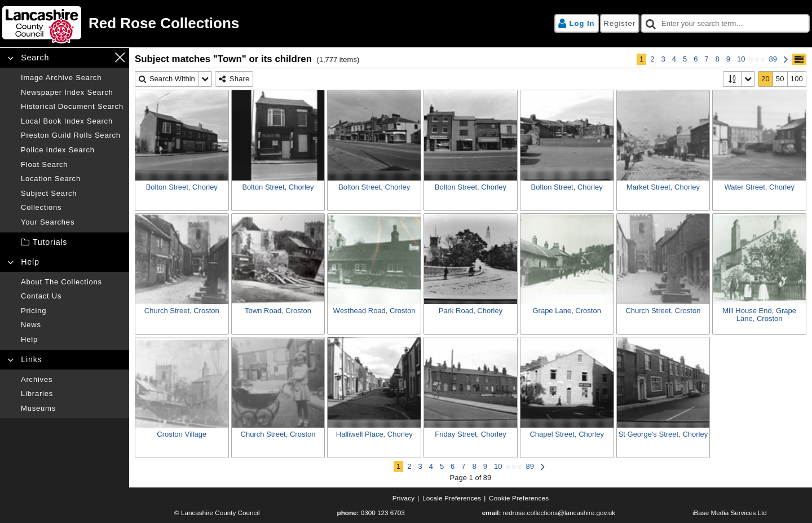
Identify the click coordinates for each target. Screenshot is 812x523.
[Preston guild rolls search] (72, 135)
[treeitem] (65, 242)
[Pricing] (72, 311)
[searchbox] (725, 24)
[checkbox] (725, 24)
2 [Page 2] (652, 59)
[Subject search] (72, 194)
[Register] (620, 24)
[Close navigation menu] (120, 57)
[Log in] (577, 24)
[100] (797, 79)
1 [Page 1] (641, 59)
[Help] (72, 340)
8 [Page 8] (718, 59)
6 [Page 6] (696, 59)
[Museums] (72, 408)
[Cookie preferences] (519, 498)
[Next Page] (786, 59)
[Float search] (72, 165)
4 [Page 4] (674, 59)
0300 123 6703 (383, 513)
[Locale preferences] (452, 498)
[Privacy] (404, 498)
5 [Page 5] (685, 59)
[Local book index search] (72, 121)
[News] (72, 325)
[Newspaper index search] (72, 93)
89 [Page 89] (773, 59)
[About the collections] (72, 282)
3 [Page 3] (663, 59)
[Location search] (72, 179)
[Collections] (72, 208)
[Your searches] (72, 222)
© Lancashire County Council (217, 513)
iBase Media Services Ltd (730, 513)
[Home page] (202, 23)
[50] (780, 79)
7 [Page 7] (706, 59)
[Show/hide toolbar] (799, 59)
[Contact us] (72, 296)
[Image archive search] (72, 78)
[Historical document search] (72, 107)
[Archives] (72, 380)
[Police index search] (72, 150)
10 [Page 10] (741, 59)
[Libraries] (72, 394)
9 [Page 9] (728, 59)
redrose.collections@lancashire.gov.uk (559, 513)
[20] (766, 79)
